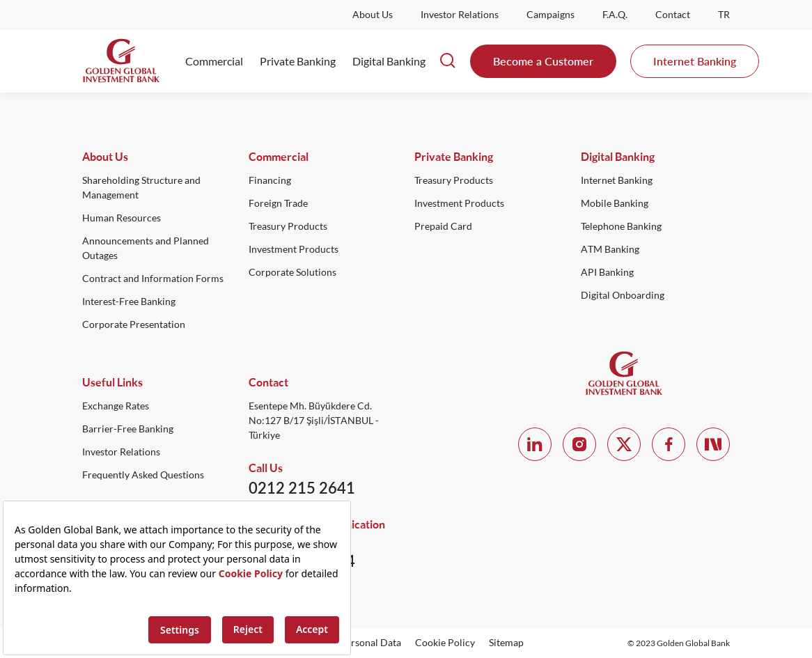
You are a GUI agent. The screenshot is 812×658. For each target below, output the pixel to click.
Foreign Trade (278, 203)
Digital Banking (389, 61)
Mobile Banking (615, 203)
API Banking (607, 272)
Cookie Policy (445, 643)
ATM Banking (610, 249)
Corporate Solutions (292, 272)
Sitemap (506, 643)
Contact (673, 15)
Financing (270, 180)
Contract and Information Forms (153, 279)
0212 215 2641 (302, 488)
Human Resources (122, 218)
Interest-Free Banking (129, 301)
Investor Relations (460, 15)
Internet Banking (695, 61)
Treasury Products (288, 226)
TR (724, 15)
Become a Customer (543, 61)
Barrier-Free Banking (128, 429)
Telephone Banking (621, 226)
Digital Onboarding (623, 295)
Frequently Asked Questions (143, 475)
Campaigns (551, 15)
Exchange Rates (116, 406)
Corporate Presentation (134, 324)
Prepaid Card (443, 226)
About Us (373, 15)
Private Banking (298, 61)
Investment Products (294, 249)
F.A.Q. (615, 15)
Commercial (214, 61)
